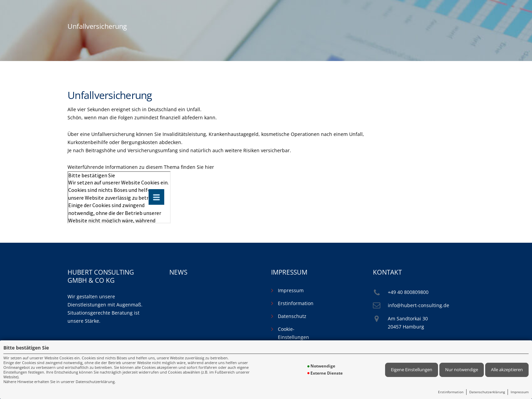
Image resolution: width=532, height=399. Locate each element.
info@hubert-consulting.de (419, 305)
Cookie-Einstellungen (293, 333)
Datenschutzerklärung (487, 392)
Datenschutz (292, 316)
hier (210, 167)
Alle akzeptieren (507, 370)
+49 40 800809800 (408, 292)
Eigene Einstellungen (412, 370)
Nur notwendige (462, 370)
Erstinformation (451, 392)
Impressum (520, 392)
